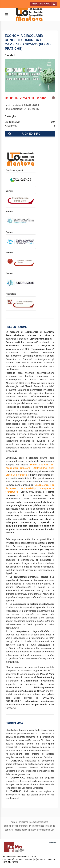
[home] (14, 822)
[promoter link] (21, 180)
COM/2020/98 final (43, 468)
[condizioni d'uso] (46, 830)
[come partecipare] (39, 822)
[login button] (44, 4)
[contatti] (9, 830)
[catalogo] (51, 826)
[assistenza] (39, 826)
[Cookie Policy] (21, 830)
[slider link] (53, 842)
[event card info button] (30, 134)
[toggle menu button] (6, 15)
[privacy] (33, 830)
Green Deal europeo (16, 475)
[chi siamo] (24, 822)
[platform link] (29, 15)
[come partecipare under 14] (18, 826)
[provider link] (21, 159)
